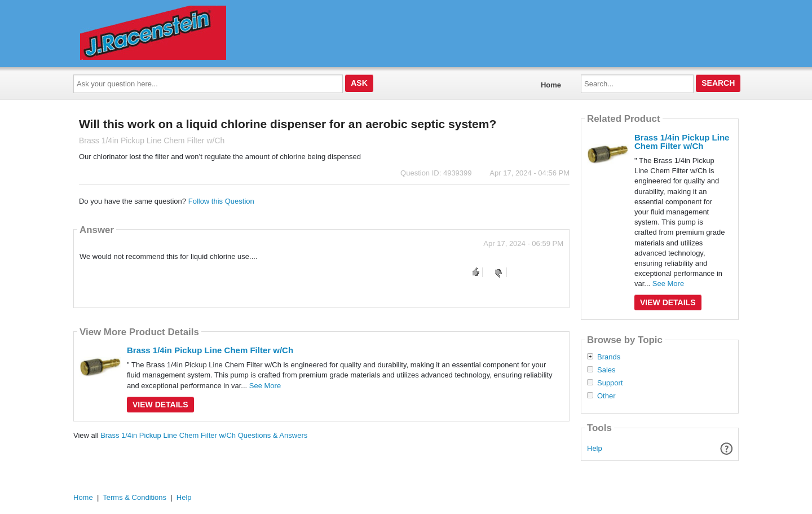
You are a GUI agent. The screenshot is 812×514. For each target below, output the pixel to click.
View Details (160, 405)
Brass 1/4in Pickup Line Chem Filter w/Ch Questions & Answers (204, 435)
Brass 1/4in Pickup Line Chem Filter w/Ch (210, 350)
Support (610, 383)
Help (595, 448)
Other (606, 396)
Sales (606, 370)
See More (265, 386)
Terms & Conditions (134, 497)
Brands (609, 357)
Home (551, 85)
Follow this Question (221, 201)
